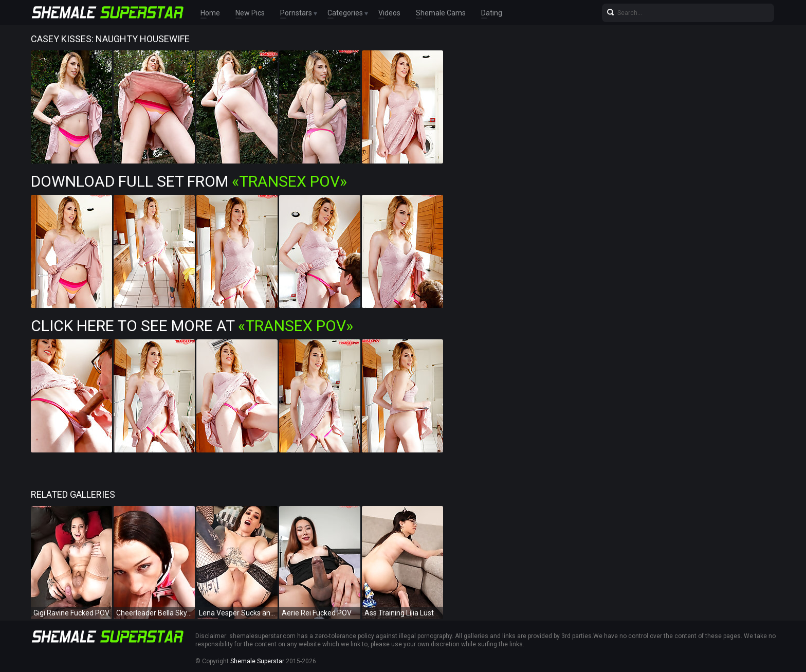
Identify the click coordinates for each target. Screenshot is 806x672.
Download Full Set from (189, 181)
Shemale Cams (441, 13)
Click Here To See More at (192, 326)
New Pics (250, 13)
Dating (492, 13)
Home (210, 13)
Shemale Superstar (257, 661)
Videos (389, 13)
